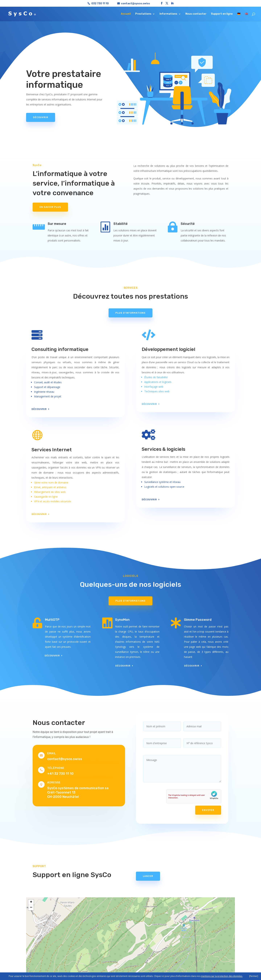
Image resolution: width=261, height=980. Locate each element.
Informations (168, 14)
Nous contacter (196, 14)
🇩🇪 (239, 14)
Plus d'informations (130, 313)
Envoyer (208, 810)
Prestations (143, 14)
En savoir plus (50, 207)
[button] (31, 902)
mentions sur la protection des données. (222, 976)
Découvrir (41, 117)
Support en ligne (222, 14)
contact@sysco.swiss (65, 759)
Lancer (148, 876)
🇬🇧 (246, 14)
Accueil (126, 14)
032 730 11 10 (100, 4)
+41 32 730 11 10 (60, 774)
